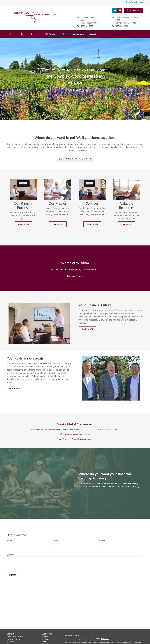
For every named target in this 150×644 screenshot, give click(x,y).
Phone (102, 540)
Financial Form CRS (73, 635)
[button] (12, 34)
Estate (44, 641)
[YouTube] (120, 10)
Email (55, 540)
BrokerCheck (105, 639)
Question (11, 555)
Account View (134, 10)
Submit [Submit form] (13, 575)
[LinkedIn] (115, 10)
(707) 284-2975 (18, 637)
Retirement (45, 637)
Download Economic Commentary (77, 439)
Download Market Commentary (77, 434)
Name (9, 540)
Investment (45, 639)
